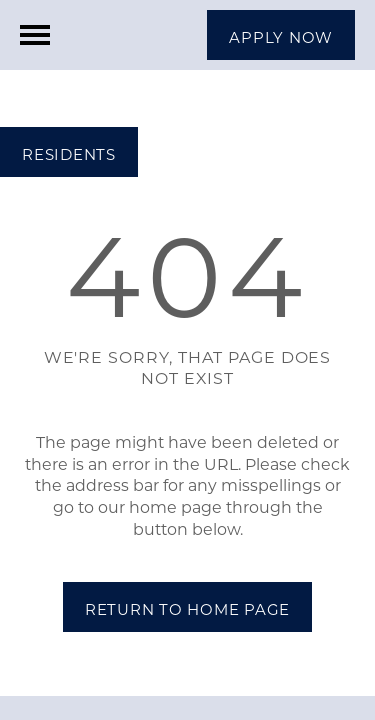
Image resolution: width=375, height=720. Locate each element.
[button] (281, 35)
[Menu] (35, 35)
